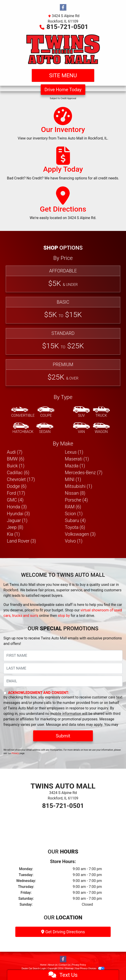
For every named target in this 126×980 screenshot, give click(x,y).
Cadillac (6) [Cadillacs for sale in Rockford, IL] (18, 473)
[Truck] (101, 412)
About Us (53, 965)
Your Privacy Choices (90, 968)
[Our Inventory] (63, 126)
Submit (63, 736)
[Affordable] (63, 279)
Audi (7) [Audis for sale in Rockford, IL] (15, 452)
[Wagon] (101, 428)
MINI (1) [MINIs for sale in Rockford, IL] (73, 479)
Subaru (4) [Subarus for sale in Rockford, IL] (75, 520)
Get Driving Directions (63, 932)
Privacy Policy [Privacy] (79, 965)
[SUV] (81, 412)
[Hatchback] (23, 428)
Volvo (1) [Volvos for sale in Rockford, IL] (74, 541)
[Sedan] (45, 428)
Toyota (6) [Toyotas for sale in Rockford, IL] (75, 527)
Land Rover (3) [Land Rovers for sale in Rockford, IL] (21, 541)
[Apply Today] (63, 165)
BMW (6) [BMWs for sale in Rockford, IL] (16, 459)
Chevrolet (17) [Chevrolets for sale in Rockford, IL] (21, 479)
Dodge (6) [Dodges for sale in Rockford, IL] (17, 486)
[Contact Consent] (5, 693)
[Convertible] (23, 412)
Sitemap (69, 968)
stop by (64, 616)
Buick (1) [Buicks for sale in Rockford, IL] (16, 466)
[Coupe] (46, 412)
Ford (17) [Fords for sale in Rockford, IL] (16, 493)
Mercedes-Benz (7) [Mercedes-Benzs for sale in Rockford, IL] (84, 473)
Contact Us (65, 965)
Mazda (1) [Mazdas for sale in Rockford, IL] (75, 466)
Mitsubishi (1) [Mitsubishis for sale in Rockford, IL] (79, 486)
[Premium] (63, 373)
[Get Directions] (63, 205)
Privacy (15, 753)
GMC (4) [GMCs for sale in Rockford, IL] (15, 500)
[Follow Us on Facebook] (63, 8)
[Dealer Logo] (63, 49)
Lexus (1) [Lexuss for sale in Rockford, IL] (74, 452)
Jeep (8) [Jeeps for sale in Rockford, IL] (15, 527)
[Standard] (63, 341)
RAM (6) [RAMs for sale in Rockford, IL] (73, 507)
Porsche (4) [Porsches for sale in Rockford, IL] (76, 500)
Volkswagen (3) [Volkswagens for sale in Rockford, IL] (80, 534)
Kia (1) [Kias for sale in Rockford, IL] (13, 534)
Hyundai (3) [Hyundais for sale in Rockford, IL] (18, 514)
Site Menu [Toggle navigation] (63, 75)
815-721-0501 (67, 27)
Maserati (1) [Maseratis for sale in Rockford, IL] (77, 459)
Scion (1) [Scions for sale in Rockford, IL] (74, 514)
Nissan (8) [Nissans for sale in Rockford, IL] (75, 493)
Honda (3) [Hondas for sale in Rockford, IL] (17, 507)
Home (43, 965)
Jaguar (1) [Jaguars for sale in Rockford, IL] (17, 520)
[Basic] (63, 310)
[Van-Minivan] (81, 428)
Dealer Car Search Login (34, 968)
